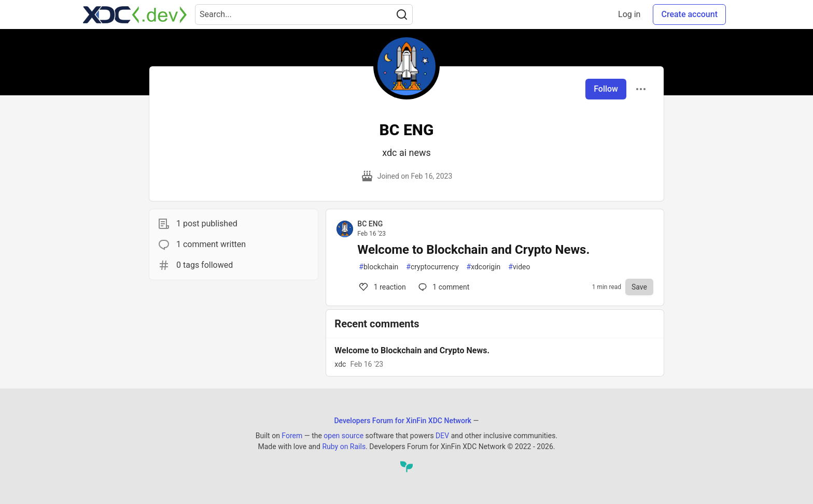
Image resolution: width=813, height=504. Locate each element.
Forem (292, 436)
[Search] (402, 15)
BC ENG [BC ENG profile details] (370, 224)
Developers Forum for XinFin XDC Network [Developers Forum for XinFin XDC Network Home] (403, 421)
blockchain (379, 267)
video (519, 267)
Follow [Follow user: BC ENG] (606, 89)
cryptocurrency (432, 267)
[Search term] (304, 15)
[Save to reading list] (639, 287)
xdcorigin (484, 267)
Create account (689, 14)
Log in (629, 14)
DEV (442, 436)
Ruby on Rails (344, 447)
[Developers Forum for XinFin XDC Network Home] (135, 15)
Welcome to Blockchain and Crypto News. (473, 250)
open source (344, 436)
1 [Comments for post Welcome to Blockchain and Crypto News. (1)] (382, 287)
